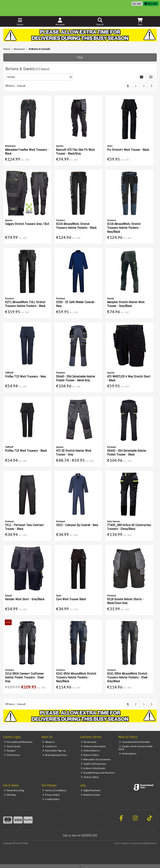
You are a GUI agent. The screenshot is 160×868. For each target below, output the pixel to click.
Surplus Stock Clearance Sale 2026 (135, 748)
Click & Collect (90, 777)
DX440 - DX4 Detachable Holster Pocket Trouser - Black (127, 452)
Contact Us (50, 746)
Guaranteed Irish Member (135, 742)
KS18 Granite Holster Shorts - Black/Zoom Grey (125, 601)
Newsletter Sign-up (54, 751)
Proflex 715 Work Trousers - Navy (25, 376)
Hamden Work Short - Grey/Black (25, 599)
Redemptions (128, 754)
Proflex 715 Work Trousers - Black (26, 451)
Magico (126, 843)
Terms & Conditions (55, 790)
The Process (12, 755)
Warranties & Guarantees (96, 759)
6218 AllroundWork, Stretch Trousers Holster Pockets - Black (76, 226)
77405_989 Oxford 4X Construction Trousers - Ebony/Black (129, 527)
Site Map (10, 795)
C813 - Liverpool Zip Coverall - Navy (77, 525)
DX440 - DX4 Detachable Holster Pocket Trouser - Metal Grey (76, 378)
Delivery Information (93, 746)
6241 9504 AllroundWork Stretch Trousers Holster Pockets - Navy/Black (76, 677)
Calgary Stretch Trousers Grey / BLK (27, 224)
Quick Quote (12, 746)
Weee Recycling (14, 790)
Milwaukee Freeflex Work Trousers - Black (27, 152)
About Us (49, 742)
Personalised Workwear (18, 742)
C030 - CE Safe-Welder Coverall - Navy (76, 304)
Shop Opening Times (55, 755)
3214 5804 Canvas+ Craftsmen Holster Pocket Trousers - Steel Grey (24, 677)
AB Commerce (150, 843)
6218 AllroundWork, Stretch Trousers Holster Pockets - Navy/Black (124, 228)
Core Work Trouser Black (71, 599)
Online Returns (90, 751)
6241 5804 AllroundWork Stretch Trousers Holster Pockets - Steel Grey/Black (127, 677)
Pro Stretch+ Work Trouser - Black (128, 150)
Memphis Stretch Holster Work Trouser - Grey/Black (126, 304)
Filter (80, 57)
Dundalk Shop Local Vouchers (98, 773)
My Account (89, 742)
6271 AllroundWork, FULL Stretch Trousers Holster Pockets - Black (25, 304)
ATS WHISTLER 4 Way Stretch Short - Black (129, 378)
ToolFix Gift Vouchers (94, 764)
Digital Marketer (91, 790)
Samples (10, 751)
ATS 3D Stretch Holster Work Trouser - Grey (74, 452)
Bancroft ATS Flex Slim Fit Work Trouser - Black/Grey (75, 152)
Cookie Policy (51, 799)
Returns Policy (90, 755)
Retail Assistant (90, 795)
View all (21, 86)
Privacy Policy (51, 795)
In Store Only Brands (93, 768)
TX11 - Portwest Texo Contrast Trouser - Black (24, 527)
